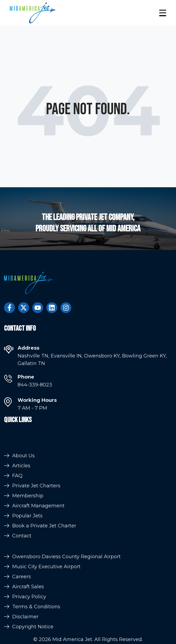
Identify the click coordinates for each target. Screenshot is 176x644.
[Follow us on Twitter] (24, 308)
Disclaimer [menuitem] (25, 630)
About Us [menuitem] (23, 471)
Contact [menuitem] (22, 551)
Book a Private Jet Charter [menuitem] (44, 541)
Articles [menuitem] (21, 481)
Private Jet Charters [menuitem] (36, 501)
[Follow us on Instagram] (66, 308)
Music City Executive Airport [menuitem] (46, 580)
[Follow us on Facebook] (9, 308)
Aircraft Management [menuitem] (38, 521)
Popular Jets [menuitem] (27, 531)
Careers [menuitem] (22, 590)
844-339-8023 (35, 387)
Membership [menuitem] (28, 511)
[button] (163, 13)
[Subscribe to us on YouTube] (38, 308)
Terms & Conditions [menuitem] (36, 620)
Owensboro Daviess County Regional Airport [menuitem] (66, 570)
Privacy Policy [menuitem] (29, 610)
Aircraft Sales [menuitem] (28, 600)
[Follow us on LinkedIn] (52, 308)
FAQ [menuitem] (17, 491)
